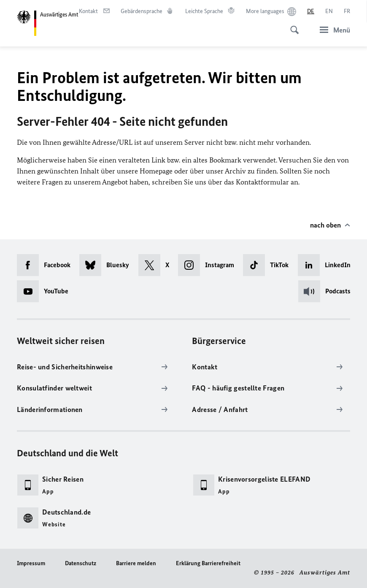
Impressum (31, 563)
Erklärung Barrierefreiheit (208, 563)
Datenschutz (81, 563)
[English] (329, 11)
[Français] (347, 11)
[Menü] (332, 30)
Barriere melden (136, 563)
